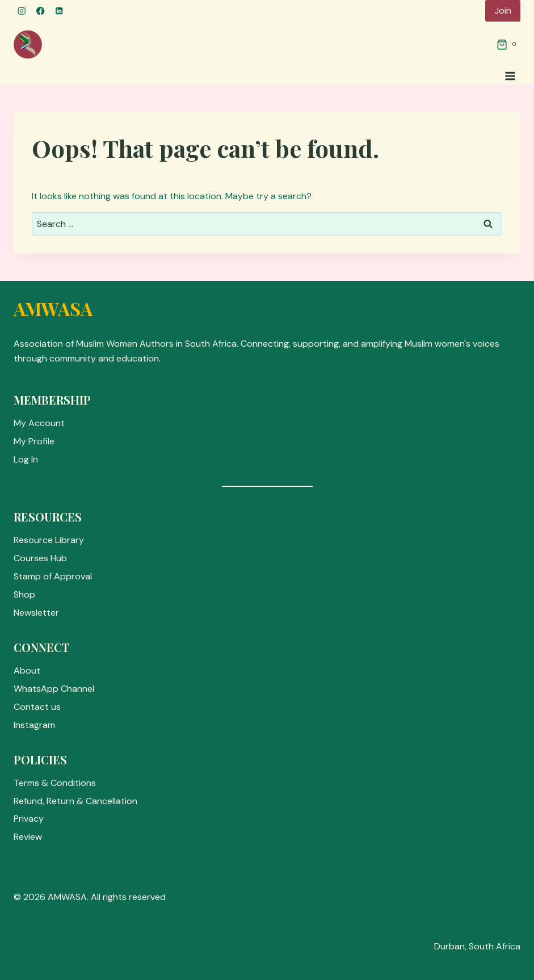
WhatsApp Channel (54, 689)
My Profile (34, 441)
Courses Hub (40, 558)
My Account (39, 423)
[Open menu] (510, 76)
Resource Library (49, 540)
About (27, 670)
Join (503, 10)
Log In (26, 459)
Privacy (29, 819)
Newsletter (36, 613)
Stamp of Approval (53, 576)
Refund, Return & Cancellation (75, 801)
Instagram (34, 725)
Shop (24, 594)
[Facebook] (41, 11)
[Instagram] (22, 11)
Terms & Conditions (55, 783)
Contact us (37, 707)
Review (28, 837)
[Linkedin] (59, 11)
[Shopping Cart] (508, 44)
